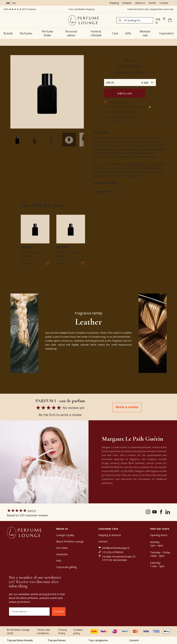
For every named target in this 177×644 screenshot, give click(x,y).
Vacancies (62, 554)
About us (140, 3)
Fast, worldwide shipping (81, 9)
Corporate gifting (66, 567)
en (8, 3)
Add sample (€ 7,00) (116, 102)
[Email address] (29, 612)
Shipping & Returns (110, 535)
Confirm (59, 611)
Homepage (17, 48)
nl (14, 3)
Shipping (114, 3)
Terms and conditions (43, 631)
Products (30, 48)
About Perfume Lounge (70, 541)
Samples (127, 3)
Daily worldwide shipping (119, 112)
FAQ (59, 561)
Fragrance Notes (130, 191)
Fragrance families (130, 183)
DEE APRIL (44, 48)
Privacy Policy (63, 631)
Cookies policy (78, 631)
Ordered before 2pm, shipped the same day (150, 9)
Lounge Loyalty (65, 535)
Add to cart (125, 93)
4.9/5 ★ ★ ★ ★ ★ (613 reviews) (20, 9)
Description (130, 132)
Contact (164, 3)
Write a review (127, 407)
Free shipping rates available (121, 117)
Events (152, 3)
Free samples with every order (122, 121)
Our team (62, 548)
